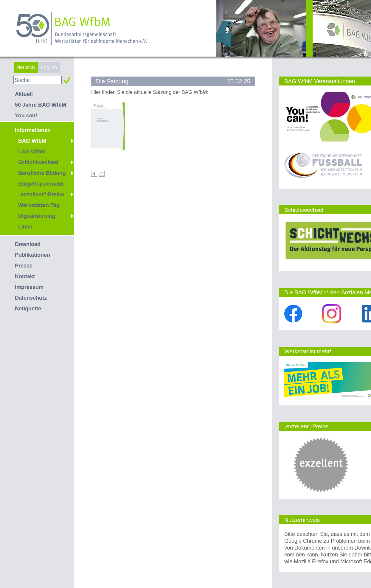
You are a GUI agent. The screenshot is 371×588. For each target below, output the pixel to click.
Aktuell (24, 94)
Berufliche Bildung (42, 173)
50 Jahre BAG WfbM (41, 105)
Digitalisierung (37, 216)
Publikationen (32, 255)
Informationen (33, 130)
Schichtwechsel (38, 162)
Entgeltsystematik (41, 184)
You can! (26, 116)
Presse (24, 266)
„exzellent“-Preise (41, 195)
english (49, 67)
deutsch (26, 67)
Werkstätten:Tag (39, 205)
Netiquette (28, 309)
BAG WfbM (32, 141)
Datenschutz (31, 298)
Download (28, 244)
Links (25, 227)
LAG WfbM (32, 152)
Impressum (29, 287)
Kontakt (25, 276)
